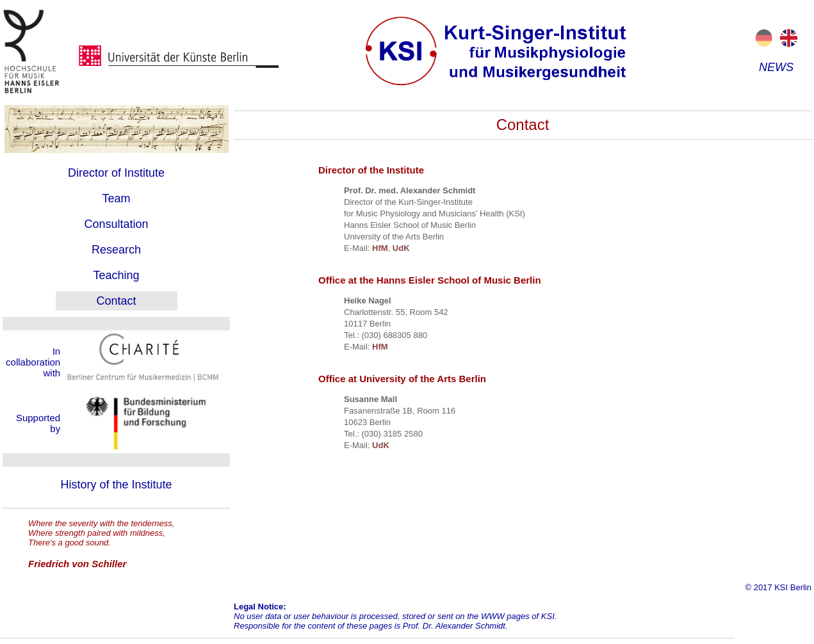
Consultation (116, 224)
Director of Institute (116, 173)
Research (116, 250)
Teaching (116, 275)
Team (116, 198)
